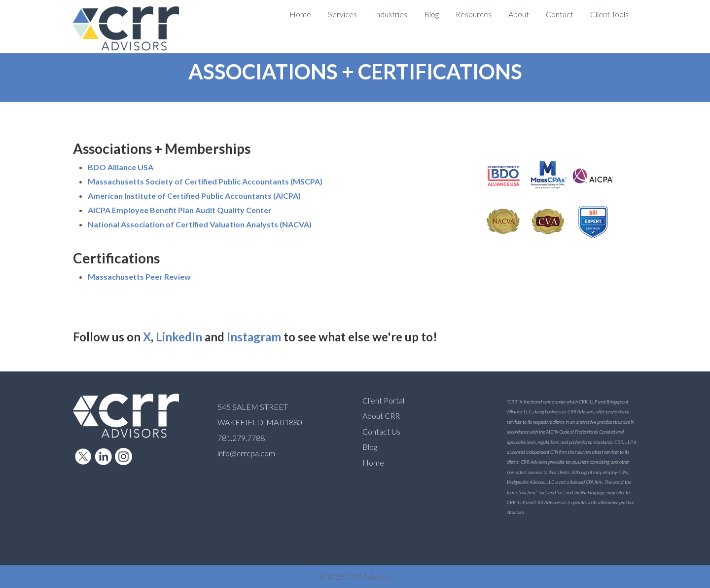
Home (373, 462)
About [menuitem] (519, 14)
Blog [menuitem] (431, 14)
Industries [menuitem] (390, 14)
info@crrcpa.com (246, 453)
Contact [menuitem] (560, 14)
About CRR (381, 416)
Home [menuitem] (300, 14)
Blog (370, 447)
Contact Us (381, 431)
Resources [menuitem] (474, 14)
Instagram (254, 337)
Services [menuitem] (342, 14)
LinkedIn (179, 337)
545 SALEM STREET (253, 407)
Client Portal (383, 400)
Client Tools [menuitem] (609, 14)
